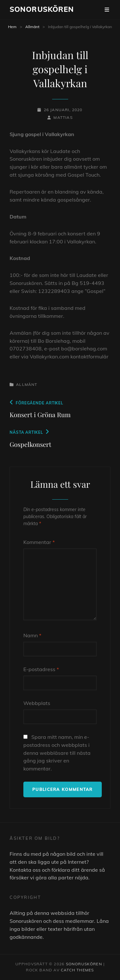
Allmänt (32, 27)
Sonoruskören (42, 9)
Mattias (63, 117)
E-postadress (41, 669)
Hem (12, 27)
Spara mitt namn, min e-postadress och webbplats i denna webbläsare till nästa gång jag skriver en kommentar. (57, 753)
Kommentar (39, 542)
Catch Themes (77, 970)
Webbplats (37, 703)
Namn (32, 635)
